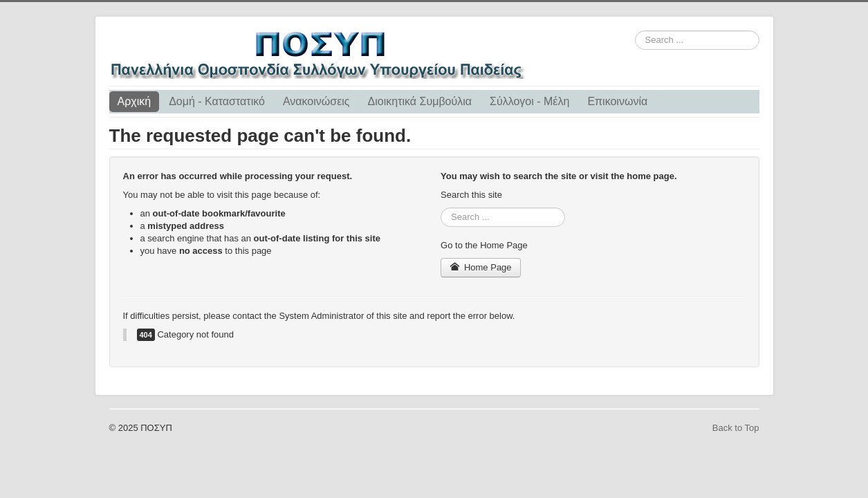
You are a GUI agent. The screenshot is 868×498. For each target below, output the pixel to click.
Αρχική (135, 101)
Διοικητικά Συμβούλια (420, 101)
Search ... (635, 31)
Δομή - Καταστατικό (217, 101)
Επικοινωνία (617, 101)
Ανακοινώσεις (316, 101)
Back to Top (736, 428)
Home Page (481, 267)
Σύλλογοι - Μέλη (529, 101)
